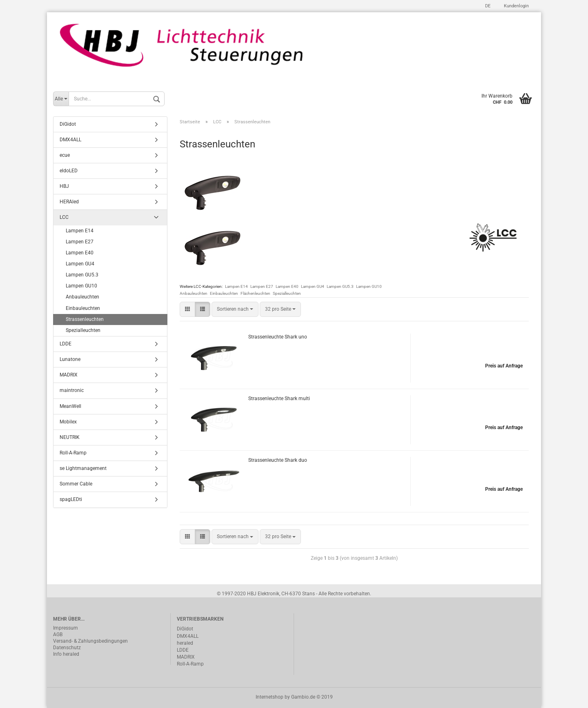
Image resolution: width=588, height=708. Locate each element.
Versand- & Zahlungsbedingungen (90, 641)
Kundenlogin (516, 6)
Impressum (66, 628)
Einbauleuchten (224, 293)
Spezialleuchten (287, 293)
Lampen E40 (287, 286)
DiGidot (68, 124)
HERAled (69, 202)
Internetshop (269, 697)
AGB (58, 635)
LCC (64, 217)
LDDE (66, 344)
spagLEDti (71, 499)
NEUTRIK (70, 437)
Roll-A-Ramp (73, 453)
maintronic (72, 390)
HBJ (64, 186)
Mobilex (68, 422)
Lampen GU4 (313, 286)
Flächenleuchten (255, 293)
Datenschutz (67, 648)
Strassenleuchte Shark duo (278, 460)
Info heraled (66, 654)
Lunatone (70, 359)
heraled (185, 643)
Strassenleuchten (85, 319)
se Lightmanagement (83, 468)
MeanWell (70, 406)
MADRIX (69, 375)
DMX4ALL (70, 140)
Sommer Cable (76, 484)
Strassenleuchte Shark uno (278, 337)
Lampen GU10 (369, 286)
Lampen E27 (262, 286)
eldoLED (69, 171)
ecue (65, 155)
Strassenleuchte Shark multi (279, 399)
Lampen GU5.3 (340, 286)
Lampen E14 (236, 286)
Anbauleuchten (194, 293)
